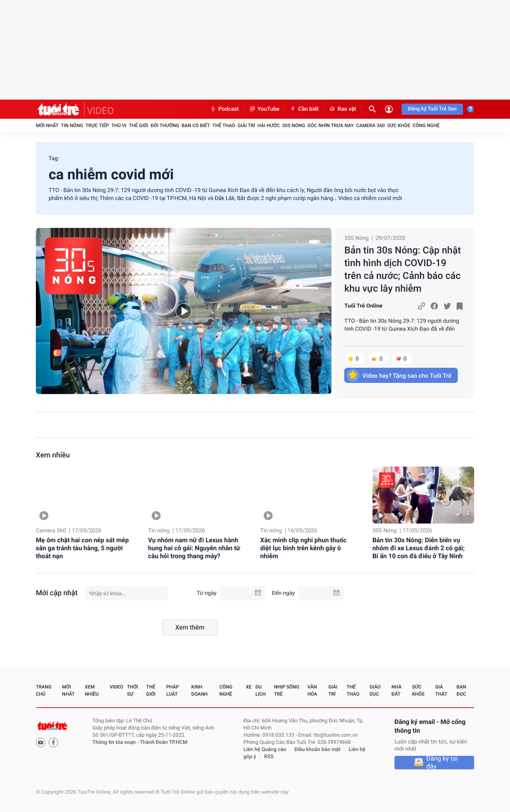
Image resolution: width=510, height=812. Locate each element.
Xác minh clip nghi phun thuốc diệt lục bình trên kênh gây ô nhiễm (303, 548)
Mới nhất (47, 126)
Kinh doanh (199, 690)
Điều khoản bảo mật (318, 750)
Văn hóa (312, 690)
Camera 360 (371, 126)
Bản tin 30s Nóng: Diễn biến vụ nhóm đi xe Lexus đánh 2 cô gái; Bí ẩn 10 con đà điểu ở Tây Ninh (419, 548)
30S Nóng (293, 126)
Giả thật (441, 690)
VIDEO (100, 111)
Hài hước (269, 126)
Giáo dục (375, 690)
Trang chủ (44, 690)
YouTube (264, 109)
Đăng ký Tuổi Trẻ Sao (432, 109)
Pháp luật (173, 690)
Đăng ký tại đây (442, 763)
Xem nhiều (53, 455)
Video (116, 687)
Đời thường (165, 126)
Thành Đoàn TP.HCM (164, 742)
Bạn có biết (196, 126)
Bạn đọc (461, 690)
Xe (249, 687)
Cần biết (304, 109)
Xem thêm (190, 627)
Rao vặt (342, 109)
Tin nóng (72, 126)
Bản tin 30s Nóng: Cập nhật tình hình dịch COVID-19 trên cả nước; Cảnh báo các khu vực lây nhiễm (402, 269)
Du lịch (261, 690)
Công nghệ (426, 126)
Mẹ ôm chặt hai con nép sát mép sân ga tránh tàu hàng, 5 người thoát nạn (82, 548)
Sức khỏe (399, 126)
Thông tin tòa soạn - (116, 742)
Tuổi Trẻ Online (363, 306)
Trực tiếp (97, 126)
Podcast (224, 109)
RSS (269, 757)
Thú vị (119, 126)
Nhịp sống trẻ (287, 690)
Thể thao (224, 126)
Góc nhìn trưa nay (331, 126)
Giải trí (246, 126)
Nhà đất (396, 690)
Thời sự (133, 690)
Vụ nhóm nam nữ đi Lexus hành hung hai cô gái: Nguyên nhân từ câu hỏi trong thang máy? (194, 548)
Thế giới (138, 126)
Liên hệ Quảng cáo (265, 750)
